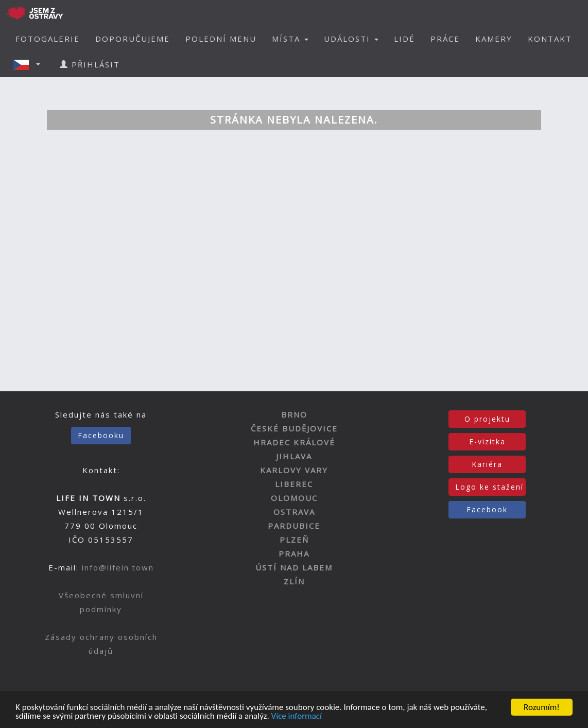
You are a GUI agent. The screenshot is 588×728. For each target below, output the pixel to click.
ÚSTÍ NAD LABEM (294, 567)
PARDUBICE (294, 526)
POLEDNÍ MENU (221, 39)
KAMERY (494, 39)
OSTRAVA (294, 512)
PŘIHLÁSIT (90, 64)
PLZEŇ (294, 540)
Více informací (297, 716)
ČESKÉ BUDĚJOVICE (294, 428)
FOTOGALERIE (48, 39)
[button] (30, 64)
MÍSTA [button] (290, 39)
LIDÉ (404, 39)
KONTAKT (550, 39)
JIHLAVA (294, 456)
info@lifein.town (118, 567)
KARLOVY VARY (294, 470)
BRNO (294, 414)
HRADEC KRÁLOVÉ (294, 442)
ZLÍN (294, 581)
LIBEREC (294, 484)
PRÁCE (445, 39)
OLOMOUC (294, 498)
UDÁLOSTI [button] (351, 39)
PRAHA (294, 553)
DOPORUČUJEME (133, 39)
